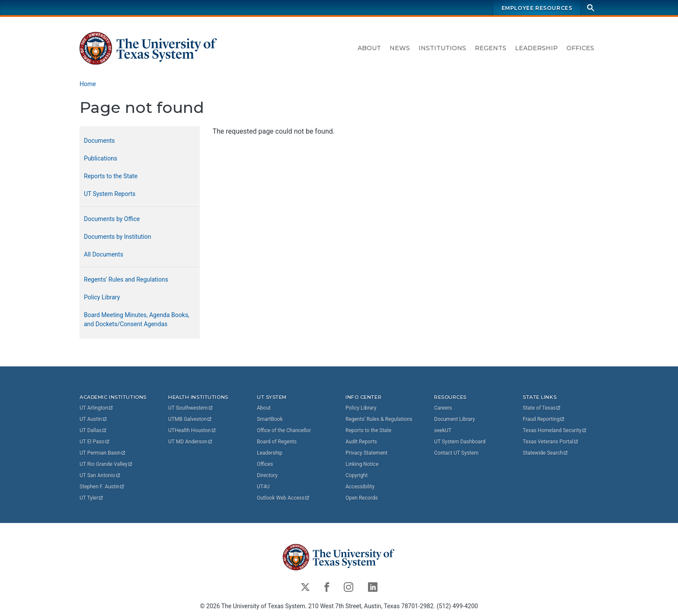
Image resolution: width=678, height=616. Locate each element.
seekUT (443, 430)
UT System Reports (110, 194)
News (400, 48)
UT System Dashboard (460, 442)
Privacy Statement (366, 453)
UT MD (190, 442)
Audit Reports (361, 442)
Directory (267, 475)
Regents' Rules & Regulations (379, 419)
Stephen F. (102, 487)
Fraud (544, 419)
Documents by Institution (118, 237)
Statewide (546, 453)
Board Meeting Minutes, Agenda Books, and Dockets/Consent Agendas (137, 319)
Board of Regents (277, 442)
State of (542, 408)
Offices (580, 48)
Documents (99, 141)
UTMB (190, 419)
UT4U (263, 487)
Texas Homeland (555, 430)
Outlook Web (283, 498)
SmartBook (270, 419)
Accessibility (360, 487)
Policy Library (102, 297)
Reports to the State (111, 176)
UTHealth (192, 430)
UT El (95, 442)
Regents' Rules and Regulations (126, 279)
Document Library (454, 419)
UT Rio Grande (106, 464)
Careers (443, 408)
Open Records (362, 498)
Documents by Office (112, 219)
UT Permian (103, 453)
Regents (491, 48)
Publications (101, 158)
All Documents (104, 254)
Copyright (357, 475)
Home (88, 84)
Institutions (442, 48)
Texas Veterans (551, 442)
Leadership (536, 48)
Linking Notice (362, 464)
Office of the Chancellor (284, 430)
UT (97, 408)
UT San (100, 475)
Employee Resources (537, 8)
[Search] (591, 8)
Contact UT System (456, 453)
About (369, 48)
